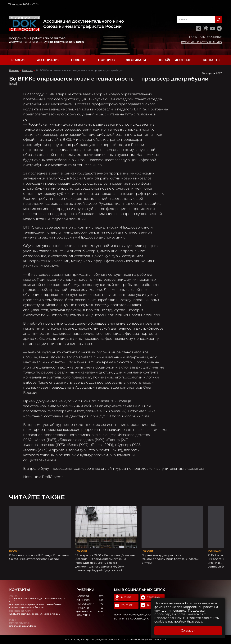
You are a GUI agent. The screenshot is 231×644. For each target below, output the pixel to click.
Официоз (106, 60)
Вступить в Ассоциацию (201, 42)
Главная (18, 60)
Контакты (212, 60)
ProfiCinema (53, 477)
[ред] (13, 84)
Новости (79, 60)
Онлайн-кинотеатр (174, 60)
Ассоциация (48, 60)
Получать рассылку (205, 37)
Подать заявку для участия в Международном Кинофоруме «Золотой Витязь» (170, 559)
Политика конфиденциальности (138, 615)
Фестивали (136, 60)
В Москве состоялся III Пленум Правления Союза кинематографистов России (39, 557)
